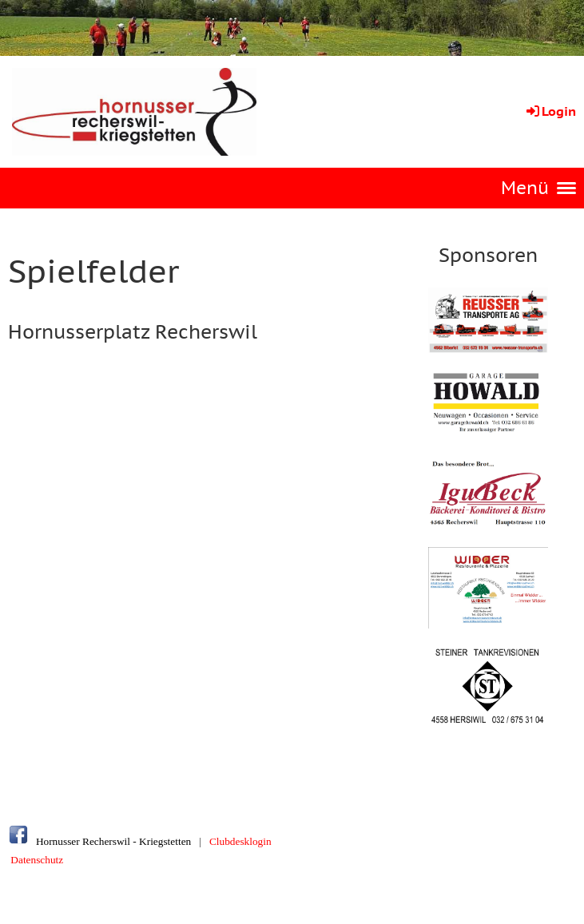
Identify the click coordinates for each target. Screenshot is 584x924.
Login (550, 111)
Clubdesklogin (240, 841)
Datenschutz (37, 860)
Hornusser (58, 841)
